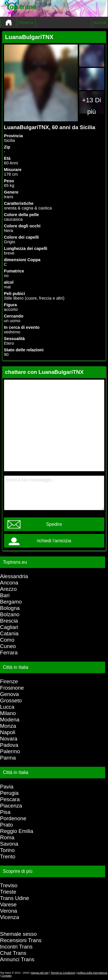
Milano (8, 713)
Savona (9, 844)
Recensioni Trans (21, 940)
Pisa (5, 812)
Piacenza (11, 806)
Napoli (8, 732)
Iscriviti (100, 23)
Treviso (9, 885)
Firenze (9, 681)
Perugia (9, 793)
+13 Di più (92, 106)
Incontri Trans (16, 947)
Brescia (9, 621)
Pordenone (13, 818)
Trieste (8, 892)
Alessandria (14, 576)
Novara (9, 739)
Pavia (7, 787)
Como (7, 640)
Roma (7, 837)
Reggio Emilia (17, 831)
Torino (7, 850)
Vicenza (10, 917)
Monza (8, 726)
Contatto (6, 976)
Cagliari (9, 627)
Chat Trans (13, 953)
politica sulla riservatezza (92, 973)
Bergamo (11, 602)
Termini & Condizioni (63, 973)
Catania (9, 633)
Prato (6, 825)
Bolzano (10, 614)
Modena (10, 720)
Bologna (10, 608)
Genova (9, 694)
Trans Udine (15, 898)
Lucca (7, 707)
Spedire (54, 524)
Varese (8, 904)
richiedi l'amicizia (54, 541)
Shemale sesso (18, 934)
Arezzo (8, 589)
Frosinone (12, 688)
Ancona (9, 583)
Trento (8, 856)
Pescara (10, 799)
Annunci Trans (17, 959)
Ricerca (26, 23)
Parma (8, 758)
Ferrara (9, 653)
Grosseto (11, 700)
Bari (5, 595)
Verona (8, 911)
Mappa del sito (40, 973)
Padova (9, 745)
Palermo (10, 751)
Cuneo (8, 646)
